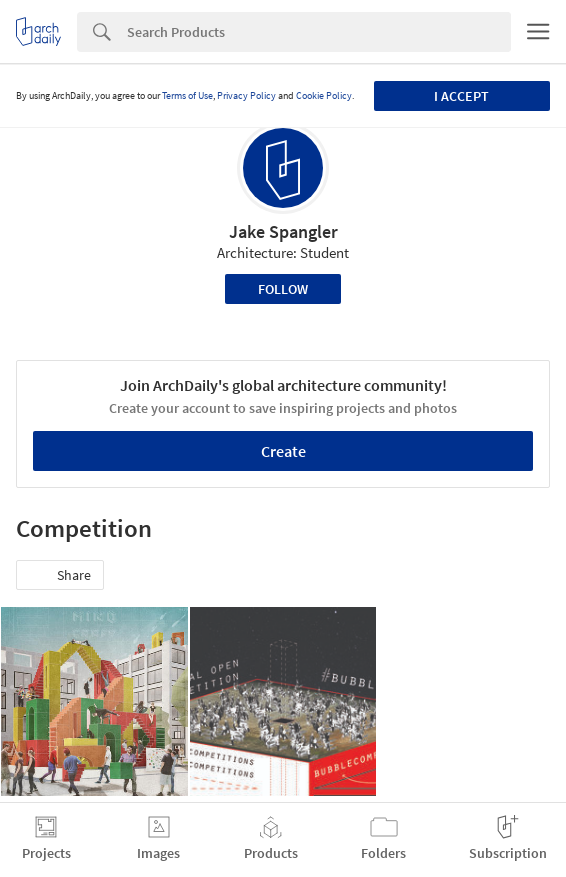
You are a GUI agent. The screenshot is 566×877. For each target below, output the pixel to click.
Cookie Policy (324, 95)
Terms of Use (187, 95)
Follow (283, 289)
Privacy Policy (246, 95)
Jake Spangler (283, 231)
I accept (461, 96)
